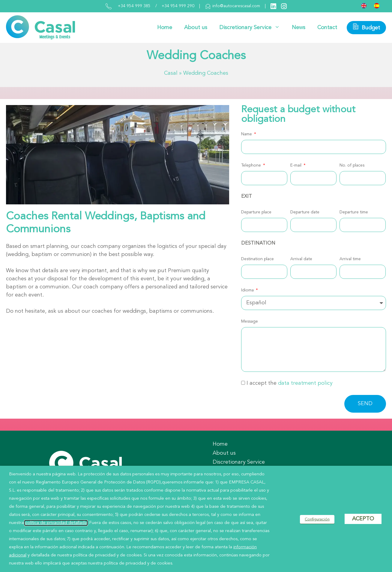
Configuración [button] (317, 519)
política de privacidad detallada (56, 523)
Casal (171, 73)
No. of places (352, 165)
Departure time (354, 212)
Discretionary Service (253, 28)
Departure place (256, 212)
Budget (366, 27)
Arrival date (301, 259)
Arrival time (350, 259)
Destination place (257, 259)
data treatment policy (305, 383)
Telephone (252, 165)
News (299, 28)
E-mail (296, 165)
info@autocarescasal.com (232, 6)
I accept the (290, 383)
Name (247, 134)
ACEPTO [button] (363, 519)
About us (196, 28)
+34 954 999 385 (134, 6)
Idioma (248, 290)
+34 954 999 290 (178, 6)
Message (250, 321)
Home (165, 28)
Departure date (305, 212)
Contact (327, 28)
